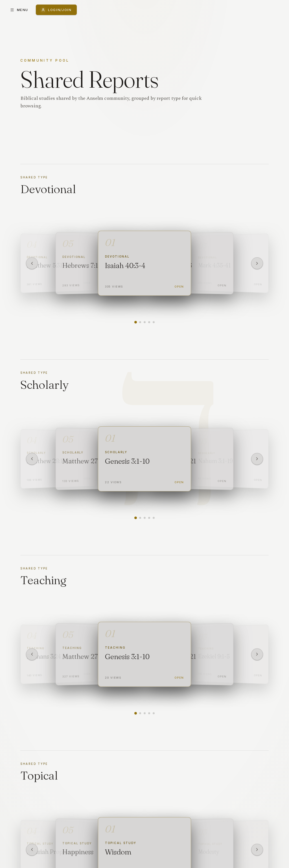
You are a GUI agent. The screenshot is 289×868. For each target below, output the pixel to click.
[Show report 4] (149, 322)
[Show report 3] (145, 322)
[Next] (257, 263)
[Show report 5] (154, 322)
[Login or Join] (56, 10)
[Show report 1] (135, 322)
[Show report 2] (140, 322)
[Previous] (32, 263)
